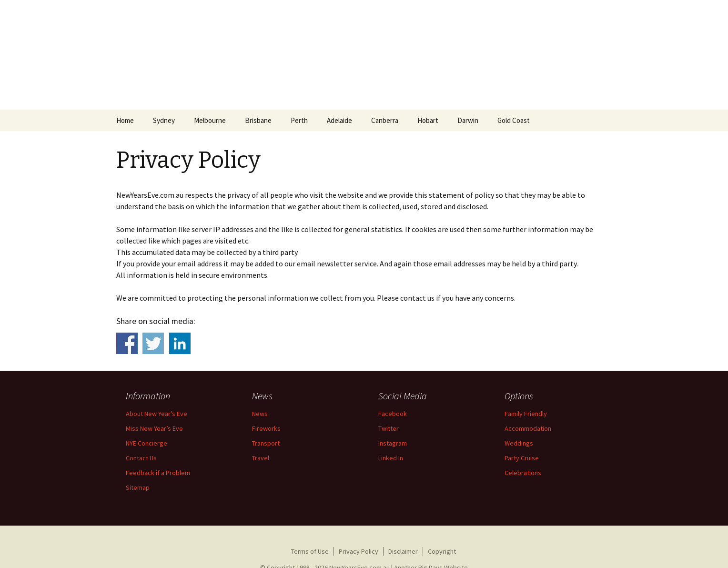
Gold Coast (514, 120)
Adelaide (339, 120)
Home (125, 120)
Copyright (442, 551)
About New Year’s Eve (157, 414)
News (260, 414)
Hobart (428, 120)
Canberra (385, 120)
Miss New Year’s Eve (154, 428)
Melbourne (210, 120)
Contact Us (141, 458)
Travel (261, 458)
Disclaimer (403, 551)
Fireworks (266, 428)
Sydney (164, 120)
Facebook (393, 414)
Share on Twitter (153, 343)
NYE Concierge (147, 443)
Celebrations (523, 473)
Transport (266, 443)
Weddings (519, 443)
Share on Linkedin (180, 343)
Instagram (393, 443)
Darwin (468, 120)
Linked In (391, 458)
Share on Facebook (127, 343)
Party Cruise (522, 458)
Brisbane (258, 120)
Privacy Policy (359, 551)
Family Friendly (526, 414)
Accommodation (528, 428)
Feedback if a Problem (158, 473)
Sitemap (138, 487)
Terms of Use (310, 551)
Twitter (389, 428)
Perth (299, 120)
